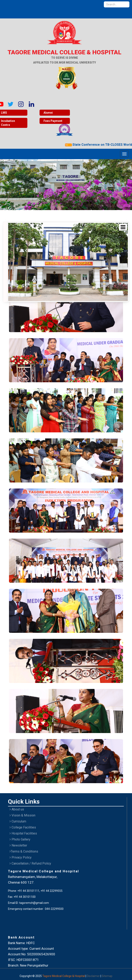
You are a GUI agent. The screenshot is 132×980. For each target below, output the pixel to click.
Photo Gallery (20, 839)
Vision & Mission (22, 815)
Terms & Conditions (24, 851)
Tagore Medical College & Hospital (64, 976)
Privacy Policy (21, 857)
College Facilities (23, 827)
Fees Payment (53, 121)
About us (17, 809)
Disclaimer (94, 976)
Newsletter (18, 845)
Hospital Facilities (23, 833)
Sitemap (107, 976)
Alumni (48, 113)
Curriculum (18, 821)
